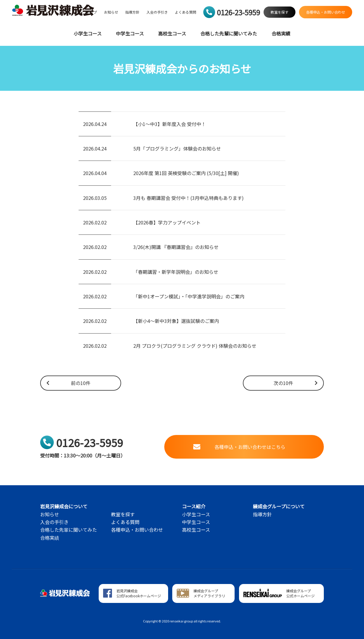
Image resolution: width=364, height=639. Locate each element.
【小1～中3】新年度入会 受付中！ (170, 124)
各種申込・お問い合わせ (137, 530)
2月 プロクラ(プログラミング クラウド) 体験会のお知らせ (195, 346)
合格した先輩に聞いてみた (229, 34)
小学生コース (88, 34)
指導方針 (132, 12)
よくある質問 (186, 12)
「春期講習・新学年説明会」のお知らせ (176, 272)
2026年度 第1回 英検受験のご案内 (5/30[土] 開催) (186, 173)
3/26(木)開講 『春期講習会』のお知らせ (176, 247)
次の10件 (296, 383)
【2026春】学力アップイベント (167, 222)
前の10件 (68, 383)
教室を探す (123, 514)
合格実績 (281, 34)
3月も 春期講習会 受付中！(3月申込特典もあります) (188, 198)
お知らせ (111, 12)
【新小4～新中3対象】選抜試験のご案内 (176, 321)
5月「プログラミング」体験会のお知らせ (177, 148)
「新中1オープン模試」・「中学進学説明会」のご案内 (189, 296)
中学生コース (130, 34)
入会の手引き (157, 12)
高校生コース (172, 34)
